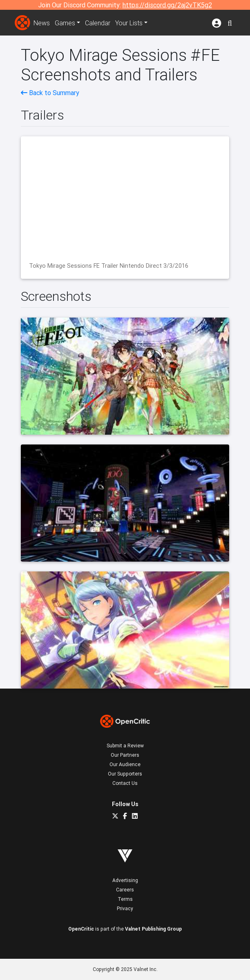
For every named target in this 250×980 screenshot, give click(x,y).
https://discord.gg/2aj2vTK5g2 (167, 5)
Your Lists (129, 23)
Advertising (125, 880)
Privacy (125, 908)
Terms (125, 899)
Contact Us (125, 783)
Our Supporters (125, 774)
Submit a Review (125, 746)
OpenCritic (81, 929)
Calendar (98, 23)
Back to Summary (50, 93)
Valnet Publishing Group (153, 929)
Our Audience (125, 764)
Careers (125, 890)
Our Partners (125, 755)
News (42, 23)
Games (65, 23)
